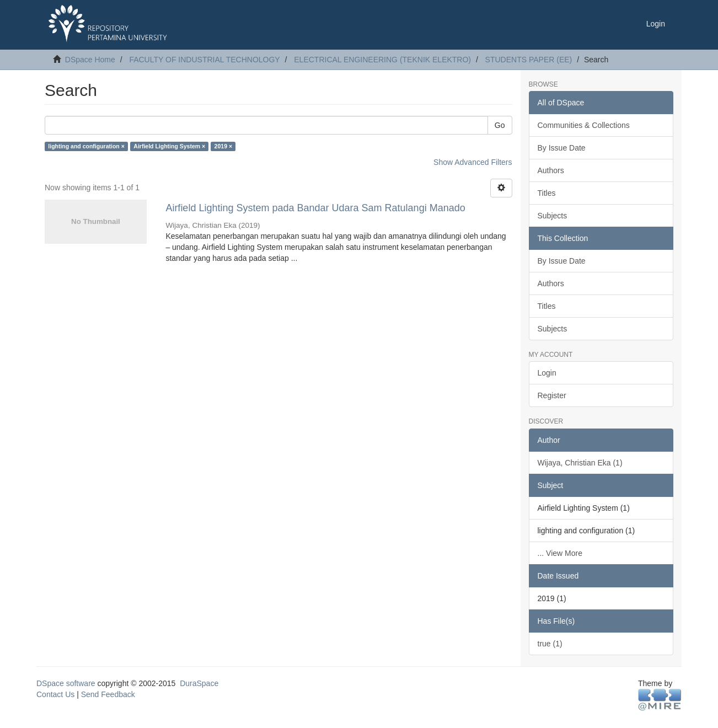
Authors (551, 170)
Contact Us (55, 694)
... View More (560, 553)
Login (547, 373)
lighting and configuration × (86, 146)
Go (500, 125)
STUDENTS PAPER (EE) (529, 60)
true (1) (550, 644)
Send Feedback (108, 694)
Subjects (553, 216)
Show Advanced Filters (473, 162)
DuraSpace (199, 683)
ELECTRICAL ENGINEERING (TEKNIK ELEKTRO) (382, 60)
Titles (547, 193)
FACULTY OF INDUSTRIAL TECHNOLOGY (204, 60)
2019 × (223, 146)
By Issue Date (562, 148)
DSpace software (66, 683)
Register (552, 395)
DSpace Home (90, 60)
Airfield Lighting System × (169, 146)
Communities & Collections (584, 125)
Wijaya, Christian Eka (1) (580, 463)
